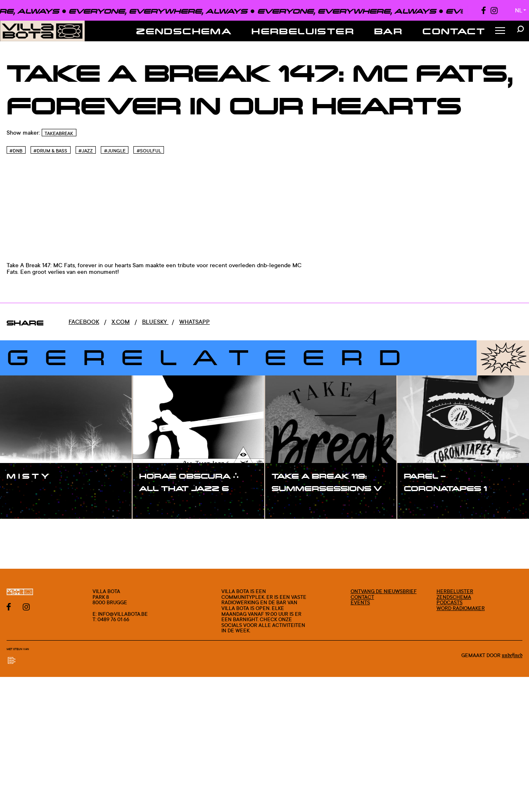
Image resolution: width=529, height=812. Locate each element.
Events (360, 602)
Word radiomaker (461, 608)
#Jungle (115, 151)
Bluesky (155, 322)
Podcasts (450, 602)
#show (25, 493)
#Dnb (16, 151)
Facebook (84, 322)
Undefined (512, 655)
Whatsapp (195, 322)
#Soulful (149, 151)
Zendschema (184, 31)
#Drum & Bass (50, 151)
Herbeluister (303, 31)
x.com (121, 322)
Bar (388, 31)
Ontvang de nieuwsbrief (384, 591)
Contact (454, 31)
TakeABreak (59, 133)
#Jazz (86, 151)
